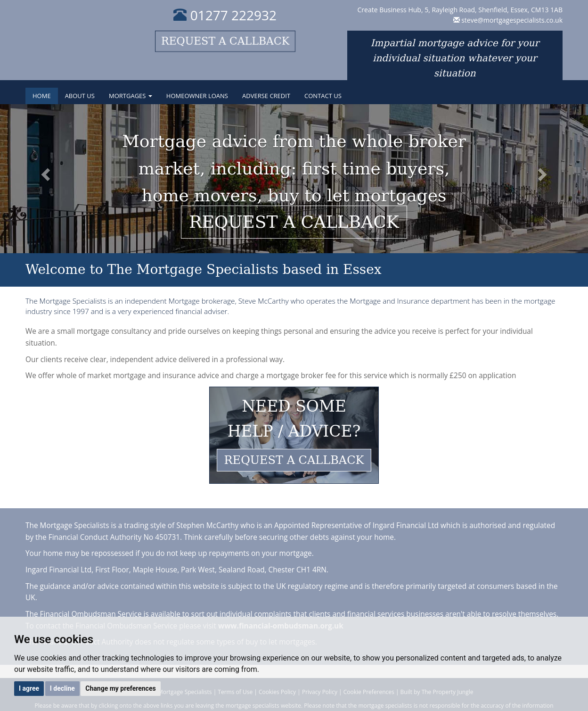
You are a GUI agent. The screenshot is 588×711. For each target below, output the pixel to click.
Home (42, 96)
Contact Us (323, 96)
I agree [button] (29, 688)
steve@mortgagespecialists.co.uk (512, 20)
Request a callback (225, 41)
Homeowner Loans (197, 96)
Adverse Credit (266, 96)
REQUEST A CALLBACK (294, 460)
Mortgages (131, 96)
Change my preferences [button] (120, 688)
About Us (80, 96)
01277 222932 (225, 15)
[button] (44, 179)
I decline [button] (62, 688)
